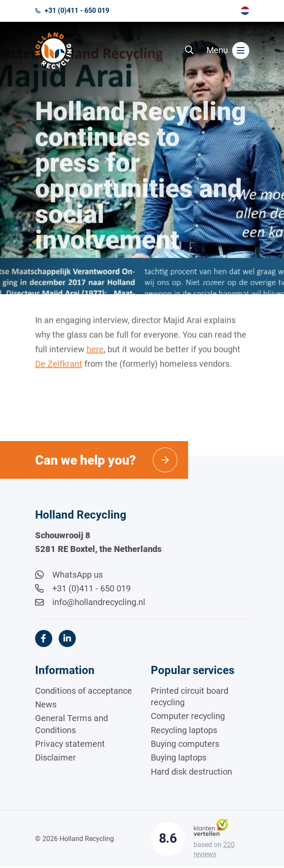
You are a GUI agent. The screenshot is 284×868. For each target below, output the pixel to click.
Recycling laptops (184, 731)
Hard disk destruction (191, 772)
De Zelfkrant (59, 370)
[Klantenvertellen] (211, 827)
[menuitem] (245, 11)
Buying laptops (179, 758)
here (95, 355)
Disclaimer (55, 758)
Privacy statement (70, 744)
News (46, 705)
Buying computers (185, 744)
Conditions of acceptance (84, 691)
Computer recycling (188, 717)
